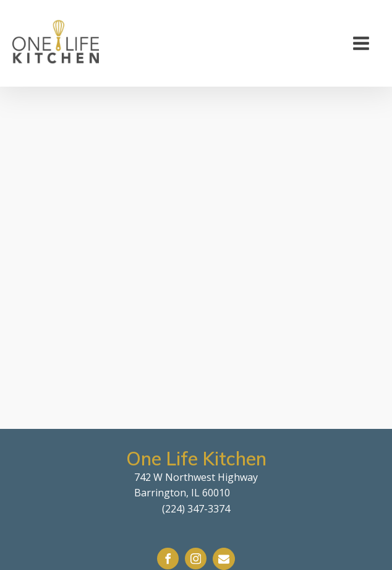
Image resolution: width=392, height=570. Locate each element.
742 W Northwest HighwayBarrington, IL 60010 (196, 485)
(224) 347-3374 (196, 509)
